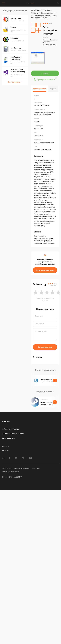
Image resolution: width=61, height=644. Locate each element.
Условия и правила (22, 468)
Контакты (6, 446)
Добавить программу (10, 429)
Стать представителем (45, 270)
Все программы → (15, 82)
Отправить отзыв (45, 347)
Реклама (5, 450)
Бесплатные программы (41, 10)
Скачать (45, 73)
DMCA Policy (7, 468)
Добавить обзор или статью (13, 433)
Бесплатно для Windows (50, 41)
